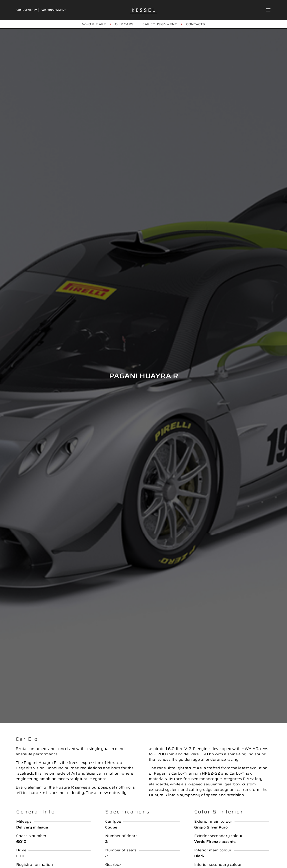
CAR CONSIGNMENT (160, 24)
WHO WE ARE (94, 24)
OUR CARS (124, 24)
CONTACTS (196, 24)
